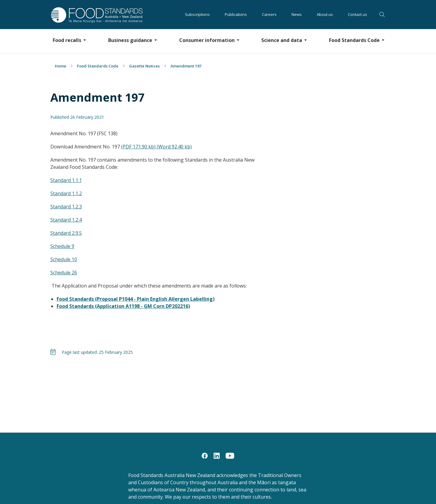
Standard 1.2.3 (66, 207)
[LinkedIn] (217, 455)
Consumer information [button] (207, 40)
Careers (269, 14)
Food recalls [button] (67, 40)
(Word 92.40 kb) (174, 147)
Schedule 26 (64, 273)
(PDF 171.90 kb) (139, 147)
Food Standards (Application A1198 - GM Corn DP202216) (123, 306)
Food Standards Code (98, 66)
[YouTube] (230, 455)
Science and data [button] (282, 40)
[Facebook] (205, 455)
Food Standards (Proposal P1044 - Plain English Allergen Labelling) (136, 299)
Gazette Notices (144, 66)
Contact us (357, 14)
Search (382, 14)
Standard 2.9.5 (66, 233)
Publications (236, 14)
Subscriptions (197, 14)
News (297, 14)
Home (61, 66)
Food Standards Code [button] (354, 40)
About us (325, 14)
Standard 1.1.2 (66, 193)
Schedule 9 (62, 246)
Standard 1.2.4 (66, 220)
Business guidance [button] (130, 40)
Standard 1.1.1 (66, 180)
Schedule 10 (64, 259)
